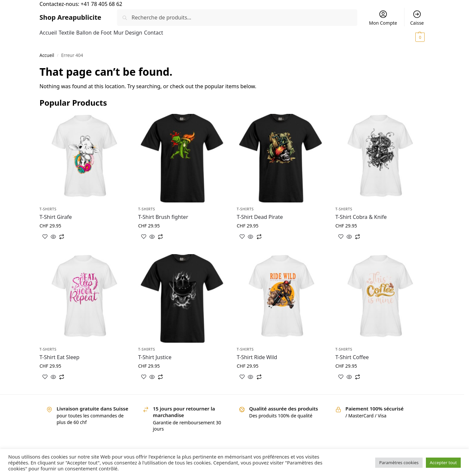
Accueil (47, 55)
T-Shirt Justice (155, 357)
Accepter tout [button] (443, 463)
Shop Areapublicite (70, 17)
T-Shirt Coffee (352, 357)
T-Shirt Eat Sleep (59, 357)
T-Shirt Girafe (56, 217)
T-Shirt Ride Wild (257, 357)
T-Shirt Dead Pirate (260, 217)
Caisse (417, 18)
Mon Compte (383, 18)
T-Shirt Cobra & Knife (361, 217)
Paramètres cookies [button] (399, 463)
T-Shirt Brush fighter (163, 217)
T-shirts (48, 209)
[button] (408, 37)
